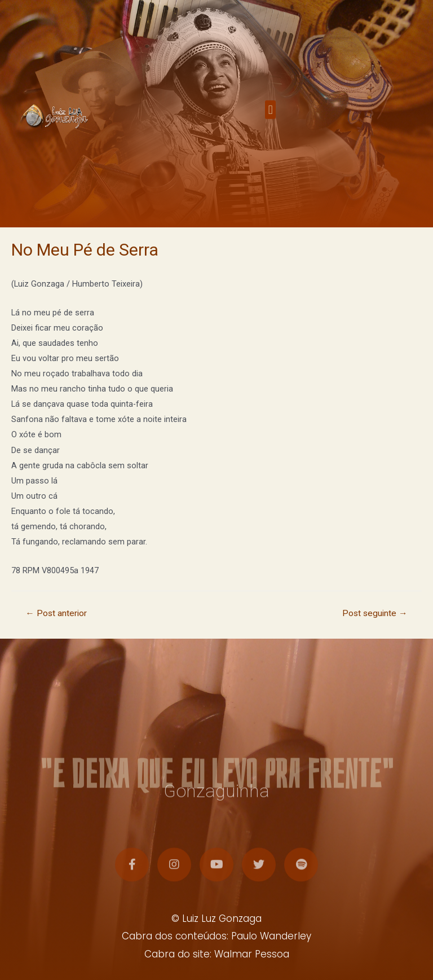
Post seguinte (375, 613)
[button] (270, 116)
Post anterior (56, 613)
